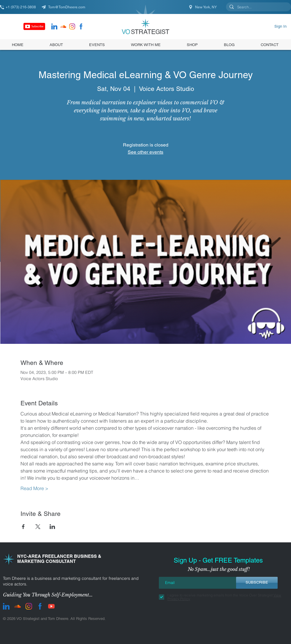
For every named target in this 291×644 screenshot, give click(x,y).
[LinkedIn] (54, 26)
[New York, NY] (203, 7)
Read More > (34, 488)
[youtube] (51, 606)
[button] (192, 45)
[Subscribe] (34, 26)
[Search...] (258, 7)
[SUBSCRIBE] (257, 583)
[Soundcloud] (63, 26)
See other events (145, 152)
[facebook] (81, 26)
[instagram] (72, 26)
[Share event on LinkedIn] (52, 527)
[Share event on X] (38, 527)
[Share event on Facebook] (23, 527)
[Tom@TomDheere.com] (65, 7)
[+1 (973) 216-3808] (21, 7)
